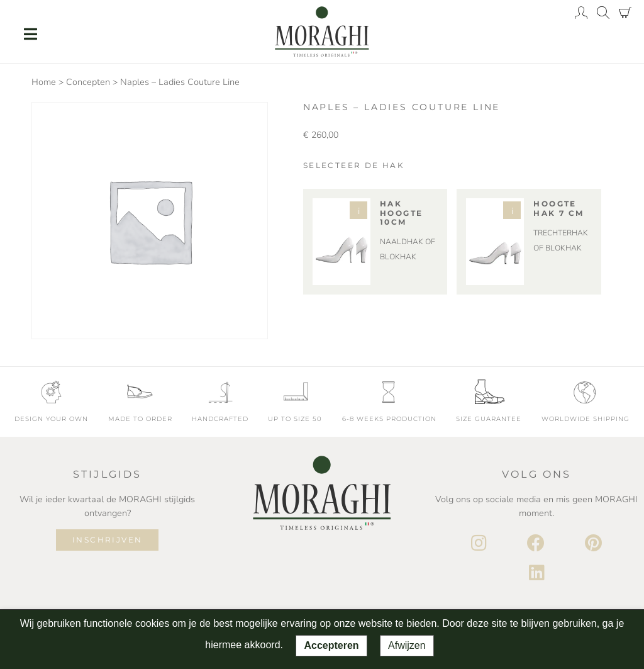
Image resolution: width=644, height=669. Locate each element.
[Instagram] (479, 544)
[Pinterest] (593, 544)
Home (44, 82)
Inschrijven (107, 540)
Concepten (88, 82)
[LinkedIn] (537, 573)
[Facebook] (536, 544)
